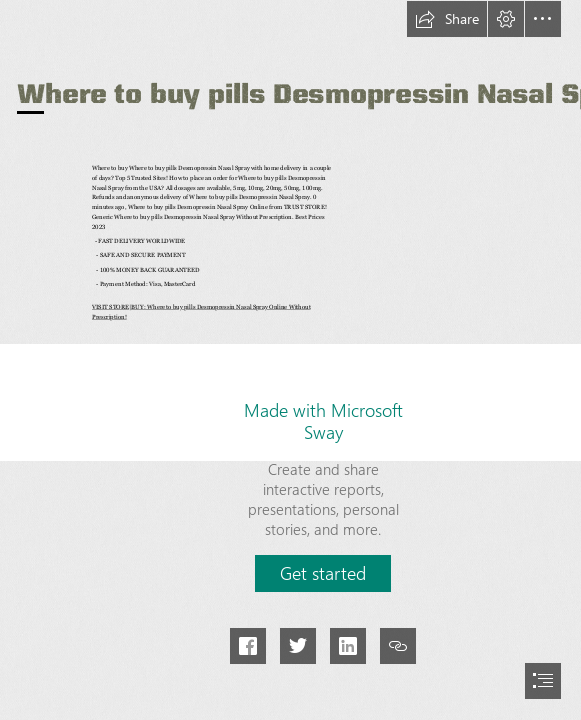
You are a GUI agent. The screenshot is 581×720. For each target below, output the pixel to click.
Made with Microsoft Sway (323, 421)
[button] (447, 19)
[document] (290, 360)
